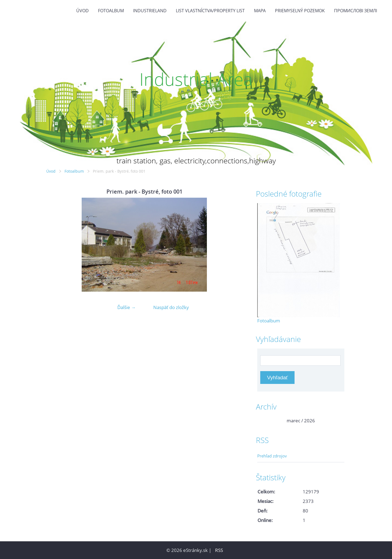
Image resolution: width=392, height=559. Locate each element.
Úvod (82, 11)
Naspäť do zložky (171, 307)
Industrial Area (196, 79)
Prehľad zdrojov (272, 456)
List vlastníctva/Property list (210, 11)
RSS (219, 550)
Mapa (260, 11)
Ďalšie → (127, 307)
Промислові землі (356, 11)
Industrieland (150, 11)
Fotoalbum (111, 11)
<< (263, 421)
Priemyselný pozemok (300, 11)
